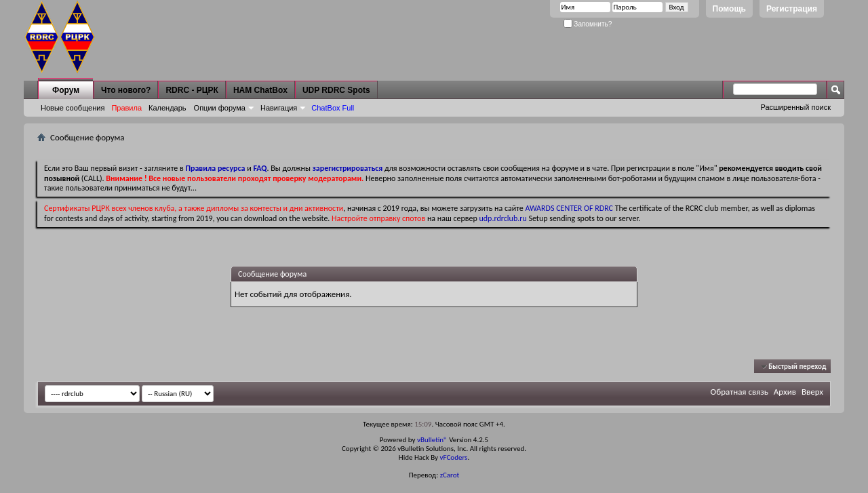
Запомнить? (588, 24)
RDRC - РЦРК (192, 90)
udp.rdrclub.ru (503, 218)
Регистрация (792, 9)
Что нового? (126, 90)
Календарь (167, 108)
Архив (785, 392)
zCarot (450, 475)
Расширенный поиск (795, 107)
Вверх (812, 392)
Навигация (279, 108)
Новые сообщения (73, 108)
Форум (66, 90)
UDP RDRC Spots (336, 90)
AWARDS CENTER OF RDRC (569, 208)
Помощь (729, 9)
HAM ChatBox (260, 90)
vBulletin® (432, 440)
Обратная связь (739, 392)
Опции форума (220, 108)
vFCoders (454, 457)
